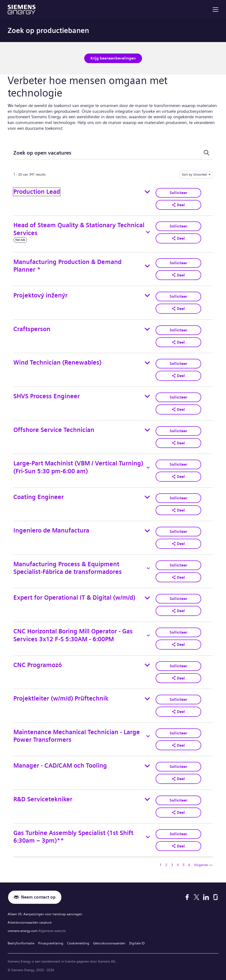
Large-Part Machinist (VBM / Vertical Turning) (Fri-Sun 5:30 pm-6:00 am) (78, 467)
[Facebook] (187, 897)
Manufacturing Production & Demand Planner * (67, 266)
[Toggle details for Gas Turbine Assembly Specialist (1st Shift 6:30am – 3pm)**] (148, 837)
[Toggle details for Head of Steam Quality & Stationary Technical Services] (148, 232)
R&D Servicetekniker (43, 799)
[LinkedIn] (206, 897)
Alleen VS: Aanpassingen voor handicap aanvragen (45, 914)
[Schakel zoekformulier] (206, 153)
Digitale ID (137, 943)
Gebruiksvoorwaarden (109, 943)
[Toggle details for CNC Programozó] (147, 665)
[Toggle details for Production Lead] (147, 192)
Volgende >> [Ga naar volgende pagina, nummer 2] (203, 865)
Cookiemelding (78, 943)
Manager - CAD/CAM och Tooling (60, 766)
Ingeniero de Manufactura (51, 530)
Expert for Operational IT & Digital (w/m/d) (74, 598)
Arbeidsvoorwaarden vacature (30, 922)
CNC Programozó (38, 665)
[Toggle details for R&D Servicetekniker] (147, 799)
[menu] (215, 10)
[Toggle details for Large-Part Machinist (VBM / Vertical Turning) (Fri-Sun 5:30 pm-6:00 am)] (148, 468)
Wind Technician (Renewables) (57, 363)
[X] (197, 897)
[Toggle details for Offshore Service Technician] (147, 430)
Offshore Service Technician (54, 430)
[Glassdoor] (215, 897)
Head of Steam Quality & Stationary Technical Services (79, 229)
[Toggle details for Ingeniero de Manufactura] (147, 531)
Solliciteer (179, 193)
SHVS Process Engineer (47, 396)
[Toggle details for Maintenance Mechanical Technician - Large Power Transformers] (148, 736)
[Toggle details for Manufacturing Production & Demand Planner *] (147, 266)
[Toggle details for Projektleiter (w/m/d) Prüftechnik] (147, 699)
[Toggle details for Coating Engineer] (147, 497)
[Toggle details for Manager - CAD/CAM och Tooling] (147, 766)
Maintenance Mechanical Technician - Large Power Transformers (77, 736)
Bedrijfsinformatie (21, 943)
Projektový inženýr (40, 295)
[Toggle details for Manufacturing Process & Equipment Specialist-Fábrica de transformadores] (148, 568)
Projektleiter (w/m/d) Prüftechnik (61, 698)
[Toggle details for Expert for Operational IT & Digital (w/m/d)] (147, 598)
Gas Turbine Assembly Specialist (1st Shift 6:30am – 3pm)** (73, 837)
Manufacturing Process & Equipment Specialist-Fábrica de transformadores (68, 568)
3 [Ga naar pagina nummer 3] (172, 865)
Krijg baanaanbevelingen (113, 58)
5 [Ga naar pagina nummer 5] (184, 865)
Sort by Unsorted (194, 174)
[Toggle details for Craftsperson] (147, 329)
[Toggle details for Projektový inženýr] (147, 296)
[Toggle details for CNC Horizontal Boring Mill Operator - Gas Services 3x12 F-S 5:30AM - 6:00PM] (148, 635)
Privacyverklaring (51, 943)
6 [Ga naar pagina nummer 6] (189, 865)
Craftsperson (32, 329)
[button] (178, 205)
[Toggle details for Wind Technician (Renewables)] (147, 363)
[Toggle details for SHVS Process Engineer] (147, 396)
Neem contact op (38, 897)
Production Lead (37, 192)
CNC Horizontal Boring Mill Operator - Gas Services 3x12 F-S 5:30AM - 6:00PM (73, 635)
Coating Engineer (39, 497)
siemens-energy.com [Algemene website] (23, 931)
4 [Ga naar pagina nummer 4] (178, 865)
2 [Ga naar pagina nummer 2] (166, 865)
